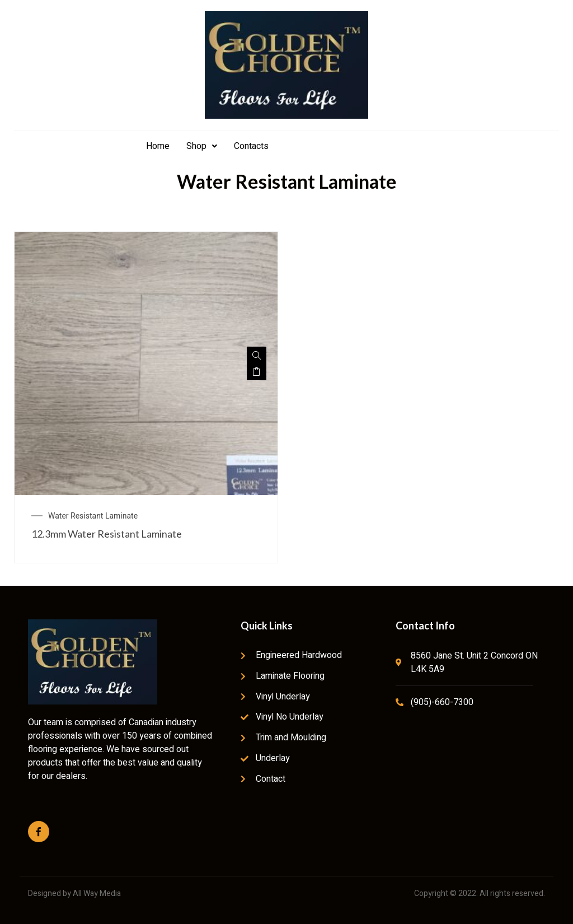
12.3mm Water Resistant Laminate (107, 534)
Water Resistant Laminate (93, 516)
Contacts (251, 146)
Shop (202, 146)
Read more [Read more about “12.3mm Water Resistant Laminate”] (257, 372)
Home (158, 146)
